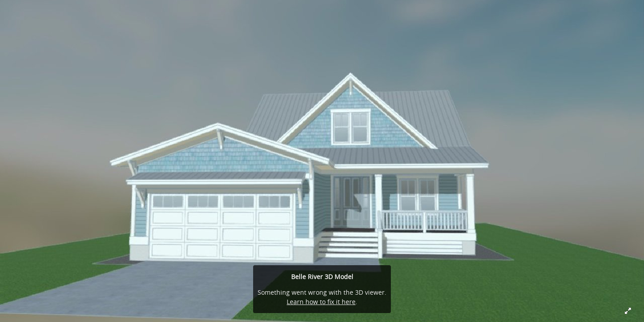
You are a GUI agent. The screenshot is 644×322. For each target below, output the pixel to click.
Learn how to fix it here (321, 302)
